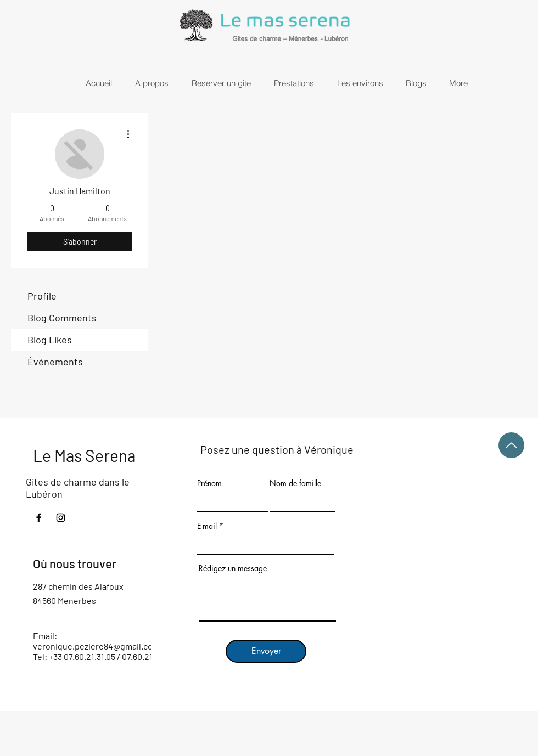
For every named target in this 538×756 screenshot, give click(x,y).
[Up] (511, 445)
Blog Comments (62, 318)
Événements (55, 362)
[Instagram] (61, 518)
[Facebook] (39, 518)
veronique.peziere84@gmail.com (96, 646)
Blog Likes (50, 340)
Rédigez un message (233, 568)
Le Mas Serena (84, 455)
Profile (42, 296)
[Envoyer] (266, 651)
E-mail (207, 526)
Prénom (209, 483)
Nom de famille (295, 483)
